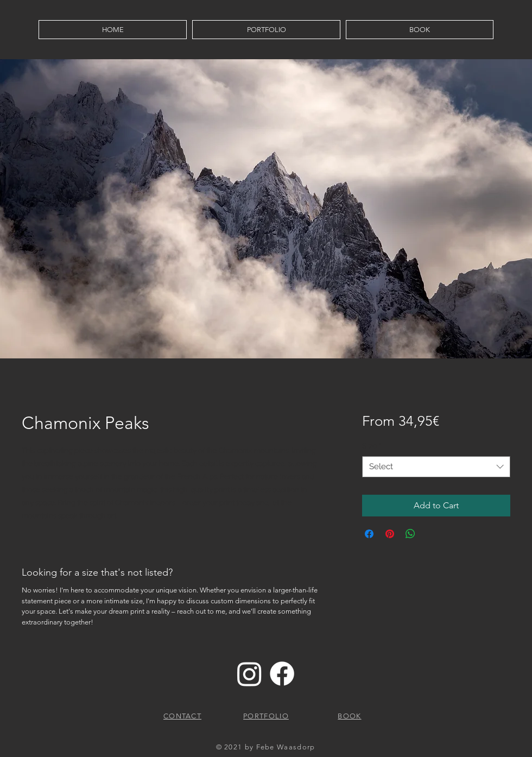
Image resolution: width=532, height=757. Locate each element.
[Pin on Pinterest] (390, 534)
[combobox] (436, 467)
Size (372, 446)
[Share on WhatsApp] (410, 534)
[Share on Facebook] (369, 534)
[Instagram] (249, 674)
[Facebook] (282, 674)
